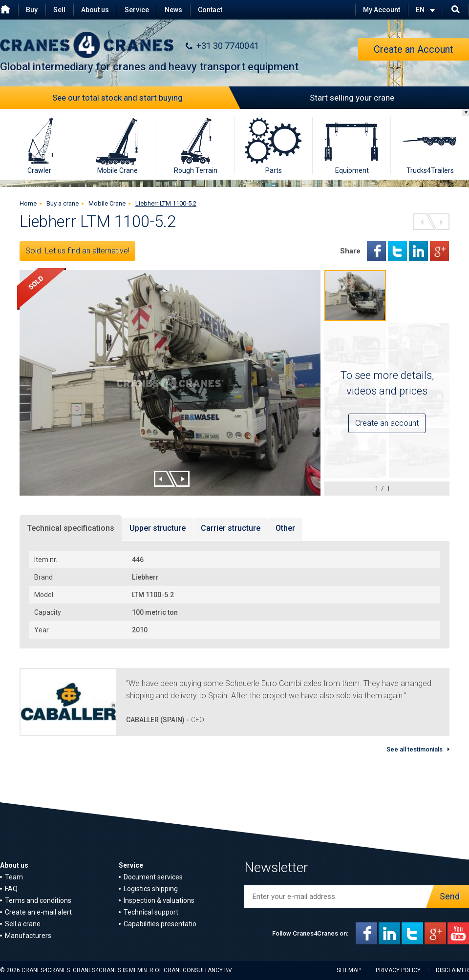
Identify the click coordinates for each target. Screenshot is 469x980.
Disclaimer (452, 970)
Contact (210, 10)
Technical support (151, 912)
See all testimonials (415, 749)
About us (95, 10)
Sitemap (349, 970)
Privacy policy (398, 970)
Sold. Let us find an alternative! (77, 251)
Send (447, 897)
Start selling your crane (314, 98)
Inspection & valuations (159, 900)
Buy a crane (63, 203)
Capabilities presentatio (160, 924)
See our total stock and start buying (144, 98)
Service (137, 10)
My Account (382, 10)
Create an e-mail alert (38, 912)
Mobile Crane (107, 203)
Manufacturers (28, 936)
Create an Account (414, 49)
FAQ (11, 889)
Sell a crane (23, 924)
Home (28, 203)
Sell (59, 10)
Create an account (387, 423)
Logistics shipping (151, 889)
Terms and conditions (38, 900)
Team (14, 877)
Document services (153, 877)
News (173, 10)
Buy (32, 10)
